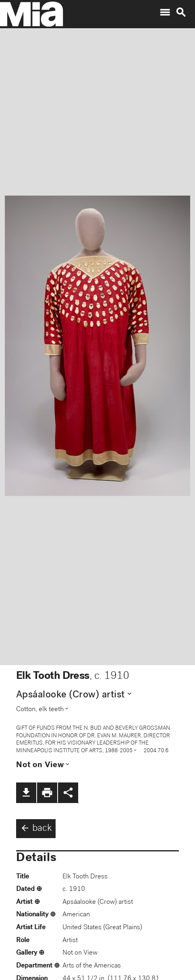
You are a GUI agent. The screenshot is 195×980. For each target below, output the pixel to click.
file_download (26, 793)
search (181, 12)
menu (165, 12)
